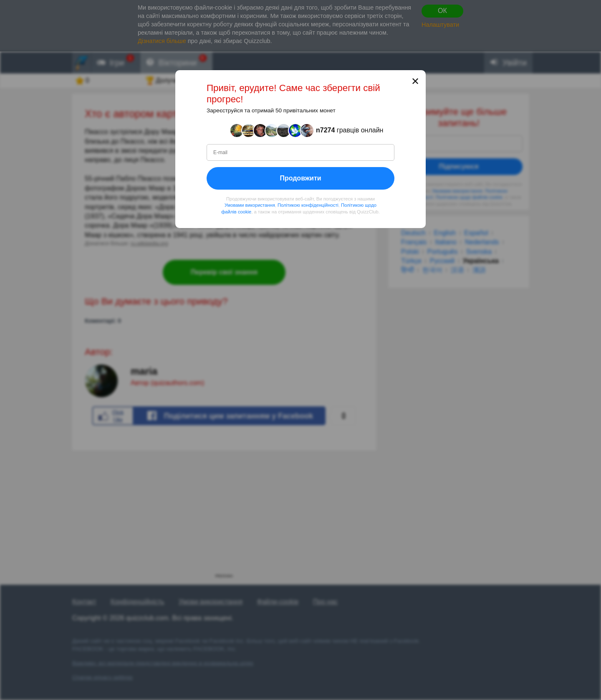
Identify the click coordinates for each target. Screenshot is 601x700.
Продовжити (300, 178)
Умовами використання (250, 205)
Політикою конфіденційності (308, 205)
